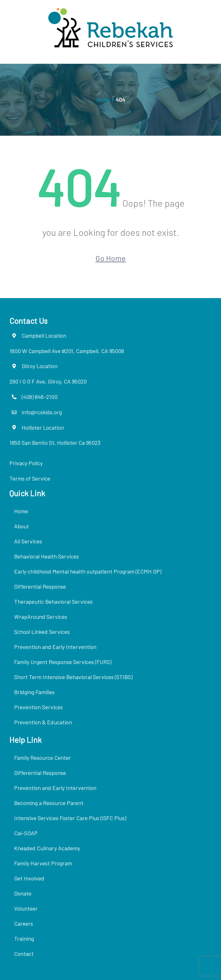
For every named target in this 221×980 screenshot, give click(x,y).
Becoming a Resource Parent (49, 803)
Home (103, 100)
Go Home (110, 258)
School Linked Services (42, 632)
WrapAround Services (41, 617)
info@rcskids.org (42, 412)
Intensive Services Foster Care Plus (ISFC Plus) (70, 818)
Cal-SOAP (26, 833)
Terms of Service (30, 478)
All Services (28, 541)
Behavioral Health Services (46, 556)
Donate (23, 893)
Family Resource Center (43, 758)
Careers (24, 923)
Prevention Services (38, 707)
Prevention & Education (43, 722)
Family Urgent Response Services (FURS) (63, 662)
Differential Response (40, 586)
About (22, 526)
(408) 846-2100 (40, 397)
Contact (24, 954)
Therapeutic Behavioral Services (53, 602)
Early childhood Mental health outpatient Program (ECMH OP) (88, 571)
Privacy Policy (26, 463)
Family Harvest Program (43, 863)
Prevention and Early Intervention (55, 647)
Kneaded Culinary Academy (47, 848)
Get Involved (29, 878)
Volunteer (26, 908)
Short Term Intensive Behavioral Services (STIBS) (73, 677)
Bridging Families (34, 692)
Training (24, 939)
